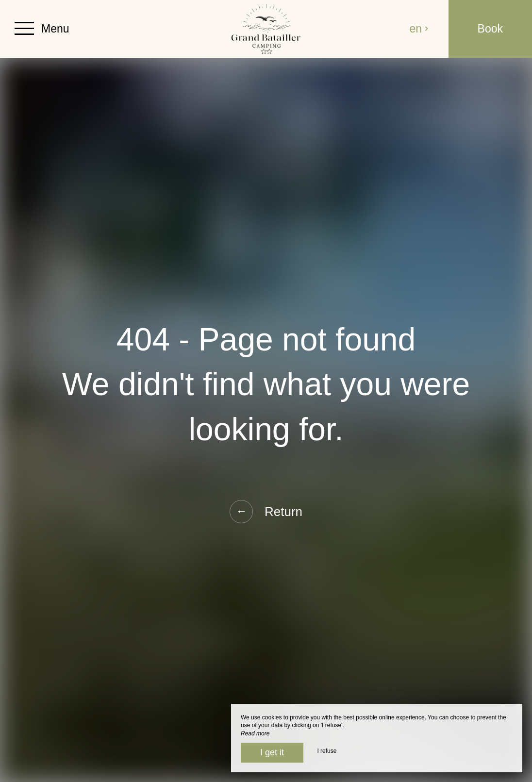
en (419, 29)
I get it (272, 752)
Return (266, 512)
